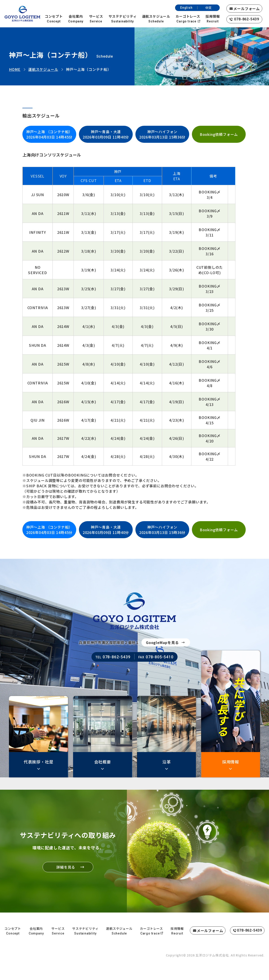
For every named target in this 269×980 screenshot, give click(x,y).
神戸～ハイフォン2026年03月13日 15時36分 (162, 134)
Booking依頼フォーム (219, 134)
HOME (15, 69)
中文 (209, 8)
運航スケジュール (43, 69)
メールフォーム (247, 9)
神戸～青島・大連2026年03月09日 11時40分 (106, 134)
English (186, 8)
